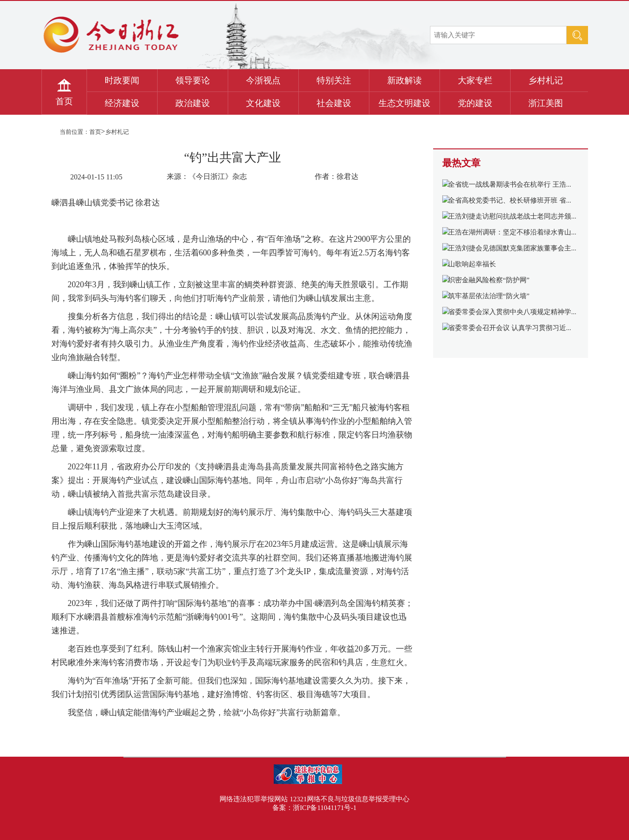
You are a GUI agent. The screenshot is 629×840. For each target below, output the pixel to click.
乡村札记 (546, 80)
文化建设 (263, 103)
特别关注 (334, 80)
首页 (64, 101)
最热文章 (461, 163)
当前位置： (74, 132)
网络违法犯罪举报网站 (254, 799)
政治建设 (193, 103)
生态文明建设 (404, 103)
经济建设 (122, 103)
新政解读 (404, 80)
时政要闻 (122, 80)
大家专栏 (475, 80)
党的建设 (475, 103)
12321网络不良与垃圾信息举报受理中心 (350, 799)
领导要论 (193, 80)
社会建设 (334, 103)
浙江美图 (546, 103)
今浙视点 (263, 80)
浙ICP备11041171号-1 (325, 808)
